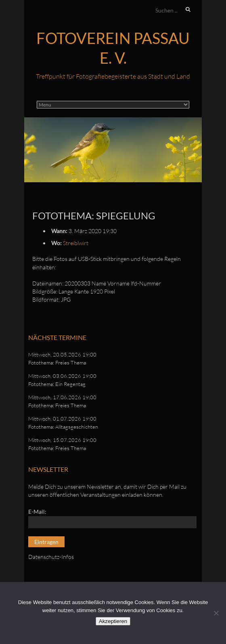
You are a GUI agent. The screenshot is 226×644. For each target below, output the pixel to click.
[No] (216, 613)
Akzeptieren (113, 621)
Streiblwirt (76, 243)
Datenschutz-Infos (51, 557)
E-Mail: (37, 512)
